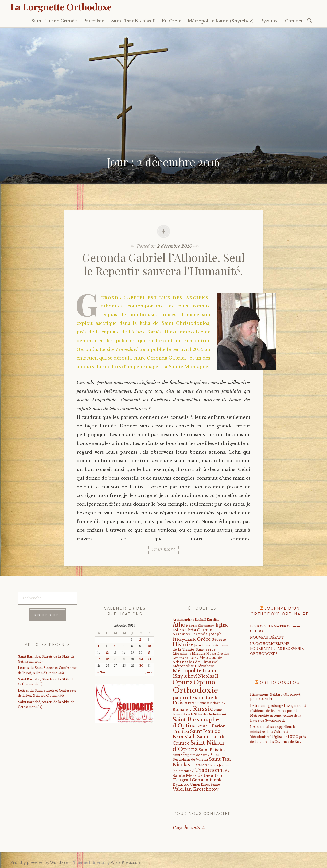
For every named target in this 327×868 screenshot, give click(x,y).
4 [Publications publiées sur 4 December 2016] (98, 646)
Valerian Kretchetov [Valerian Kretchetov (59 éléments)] (196, 789)
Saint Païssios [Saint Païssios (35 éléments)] (212, 750)
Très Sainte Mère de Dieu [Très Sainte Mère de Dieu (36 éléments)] (201, 773)
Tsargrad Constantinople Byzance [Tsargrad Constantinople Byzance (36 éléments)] (198, 782)
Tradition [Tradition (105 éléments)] (207, 770)
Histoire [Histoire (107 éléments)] (183, 645)
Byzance (269, 21)
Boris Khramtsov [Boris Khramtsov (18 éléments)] (202, 626)
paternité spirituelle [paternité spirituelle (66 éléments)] (196, 698)
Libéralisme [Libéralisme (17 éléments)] (182, 654)
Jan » (149, 672)
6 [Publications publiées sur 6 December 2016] (115, 646)
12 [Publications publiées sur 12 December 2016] (107, 653)
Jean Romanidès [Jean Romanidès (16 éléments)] (206, 645)
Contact (294, 21)
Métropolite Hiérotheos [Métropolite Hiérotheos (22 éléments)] (194, 666)
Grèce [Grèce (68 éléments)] (204, 639)
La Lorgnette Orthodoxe (61, 7)
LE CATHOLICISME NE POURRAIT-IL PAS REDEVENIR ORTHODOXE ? (277, 649)
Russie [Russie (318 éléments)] (203, 709)
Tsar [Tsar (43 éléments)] (218, 775)
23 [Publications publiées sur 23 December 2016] (141, 659)
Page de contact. (189, 828)
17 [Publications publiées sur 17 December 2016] (149, 653)
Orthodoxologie (282, 682)
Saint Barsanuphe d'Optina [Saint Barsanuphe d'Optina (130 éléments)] (196, 722)
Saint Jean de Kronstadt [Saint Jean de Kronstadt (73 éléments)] (196, 734)
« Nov (101, 672)
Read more (163, 549)
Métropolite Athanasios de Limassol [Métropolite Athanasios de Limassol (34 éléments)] (198, 660)
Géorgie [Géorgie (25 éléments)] (219, 639)
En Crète (172, 21)
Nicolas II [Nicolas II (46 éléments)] (208, 676)
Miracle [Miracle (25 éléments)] (199, 653)
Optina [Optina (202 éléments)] (183, 682)
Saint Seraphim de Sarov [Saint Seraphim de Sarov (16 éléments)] (191, 755)
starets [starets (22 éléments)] (202, 765)
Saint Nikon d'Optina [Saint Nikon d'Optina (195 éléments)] (198, 746)
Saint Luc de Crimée (54, 21)
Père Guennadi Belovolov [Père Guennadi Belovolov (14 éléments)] (207, 703)
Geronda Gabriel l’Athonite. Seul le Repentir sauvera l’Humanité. (164, 264)
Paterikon (94, 21)
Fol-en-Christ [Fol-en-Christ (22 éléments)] (184, 630)
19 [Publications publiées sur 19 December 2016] (107, 659)
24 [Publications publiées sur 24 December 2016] (150, 659)
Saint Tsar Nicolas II (133, 21)
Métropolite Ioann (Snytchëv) (221, 21)
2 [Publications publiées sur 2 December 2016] (140, 640)
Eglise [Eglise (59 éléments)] (222, 625)
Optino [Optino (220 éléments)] (205, 682)
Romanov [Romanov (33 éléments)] (182, 710)
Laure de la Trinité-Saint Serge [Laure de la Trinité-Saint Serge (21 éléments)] (201, 647)
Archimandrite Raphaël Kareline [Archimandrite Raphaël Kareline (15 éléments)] (196, 620)
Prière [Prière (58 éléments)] (180, 702)
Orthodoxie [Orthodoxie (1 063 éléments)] (195, 690)
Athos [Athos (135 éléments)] (180, 625)
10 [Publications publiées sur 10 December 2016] (149, 646)
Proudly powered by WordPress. (41, 863)
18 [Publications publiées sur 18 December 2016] (99, 659)
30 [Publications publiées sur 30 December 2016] (141, 666)
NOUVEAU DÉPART (267, 637)
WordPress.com (126, 863)
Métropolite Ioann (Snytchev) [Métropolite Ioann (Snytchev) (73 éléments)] (195, 673)
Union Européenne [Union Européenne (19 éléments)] (205, 785)
